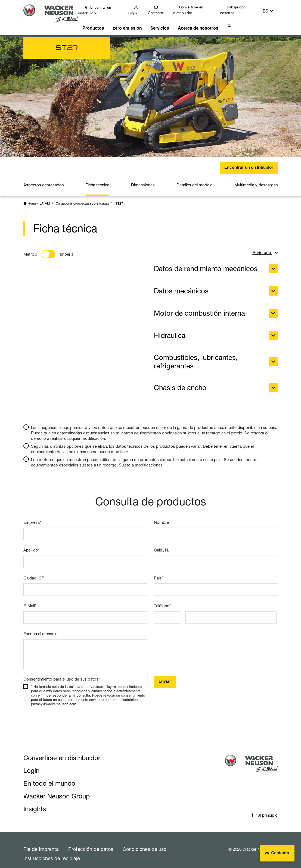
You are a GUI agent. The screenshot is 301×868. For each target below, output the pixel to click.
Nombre (161, 519)
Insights (35, 805)
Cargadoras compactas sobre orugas (82, 200)
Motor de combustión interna (216, 310)
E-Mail (30, 602)
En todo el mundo (49, 780)
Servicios (163, 24)
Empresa (32, 519)
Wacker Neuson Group (57, 793)
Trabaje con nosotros (237, 10)
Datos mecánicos (216, 287)
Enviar (165, 678)
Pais (159, 574)
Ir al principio (264, 812)
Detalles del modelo (195, 181)
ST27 (119, 200)
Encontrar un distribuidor (100, 10)
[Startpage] (54, 14)
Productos (98, 24)
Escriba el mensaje (40, 630)
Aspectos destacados (44, 181)
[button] (273, 10)
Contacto (160, 13)
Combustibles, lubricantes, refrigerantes (216, 358)
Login (137, 13)
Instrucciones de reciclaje (52, 855)
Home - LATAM (39, 200)
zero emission (131, 24)
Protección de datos (91, 845)
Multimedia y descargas (256, 181)
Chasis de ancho (216, 384)
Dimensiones (143, 181)
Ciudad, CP (35, 574)
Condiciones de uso (145, 845)
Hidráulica (216, 332)
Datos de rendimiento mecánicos (216, 265)
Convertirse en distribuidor (193, 10)
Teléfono (162, 602)
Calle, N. (162, 546)
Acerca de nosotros (200, 24)
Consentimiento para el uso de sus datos (62, 676)
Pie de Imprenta (41, 845)
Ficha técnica (97, 181)
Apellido (31, 546)
